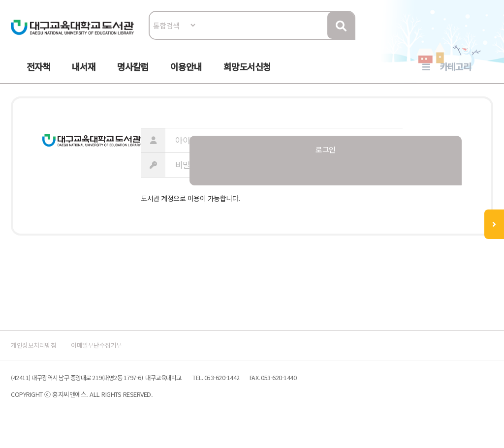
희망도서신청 (247, 74)
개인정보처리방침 (46, 353)
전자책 (38, 74)
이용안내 (186, 74)
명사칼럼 (133, 74)
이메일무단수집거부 (126, 353)
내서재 (84, 74)
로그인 (485, 38)
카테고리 (455, 74)
